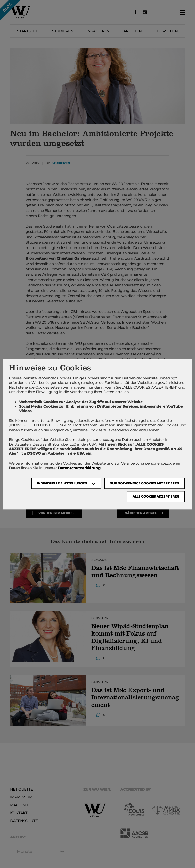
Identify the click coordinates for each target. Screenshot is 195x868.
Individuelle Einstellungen (62, 483)
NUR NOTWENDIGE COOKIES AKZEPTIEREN (144, 483)
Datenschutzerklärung (79, 468)
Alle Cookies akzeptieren (156, 496)
